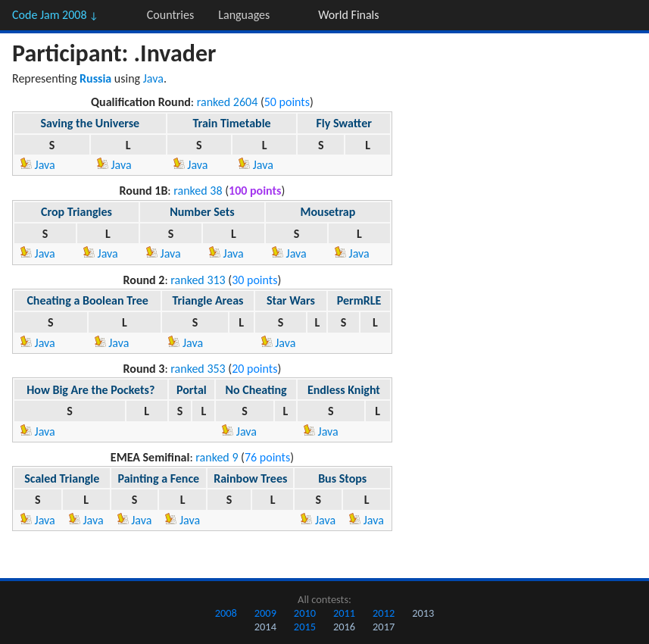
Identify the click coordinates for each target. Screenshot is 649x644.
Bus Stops (342, 478)
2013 (423, 613)
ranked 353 (198, 369)
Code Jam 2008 (55, 15)
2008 (226, 613)
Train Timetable (231, 123)
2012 (384, 613)
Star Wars (291, 300)
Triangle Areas (207, 300)
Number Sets (202, 212)
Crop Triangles (76, 212)
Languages (244, 15)
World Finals (348, 15)
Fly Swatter (343, 123)
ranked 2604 (228, 102)
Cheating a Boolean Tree (87, 300)
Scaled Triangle (62, 478)
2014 (265, 627)
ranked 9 (217, 457)
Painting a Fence (159, 478)
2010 (305, 613)
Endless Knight (344, 390)
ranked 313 (198, 280)
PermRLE (359, 300)
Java (153, 78)
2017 (384, 627)
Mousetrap (328, 212)
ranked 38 (198, 191)
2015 (305, 627)
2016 (344, 627)
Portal (192, 390)
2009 (265, 613)
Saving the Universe (90, 123)
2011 (344, 613)
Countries (170, 15)
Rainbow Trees (250, 478)
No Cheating (256, 390)
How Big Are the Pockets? (90, 390)
